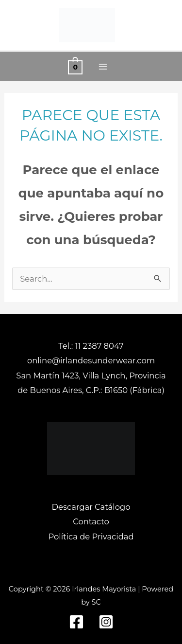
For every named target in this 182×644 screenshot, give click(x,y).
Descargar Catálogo (91, 507)
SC (96, 602)
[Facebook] (76, 622)
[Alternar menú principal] (103, 67)
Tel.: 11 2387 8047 (91, 346)
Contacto (91, 521)
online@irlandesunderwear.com (91, 360)
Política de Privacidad (91, 537)
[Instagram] (106, 622)
